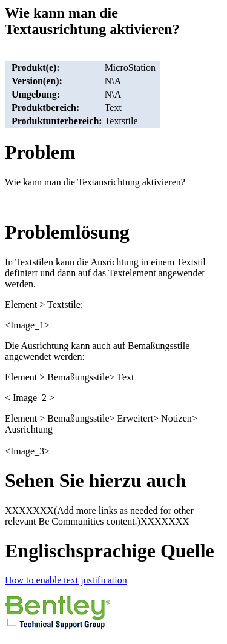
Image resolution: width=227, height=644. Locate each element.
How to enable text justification (66, 580)
